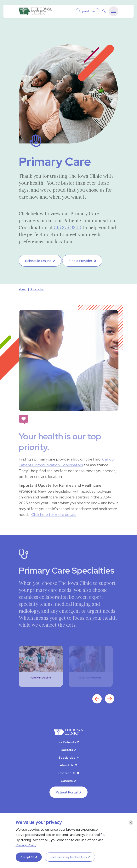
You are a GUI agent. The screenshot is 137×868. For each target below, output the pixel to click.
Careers (67, 781)
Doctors (67, 750)
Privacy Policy (26, 845)
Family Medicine (41, 678)
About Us (67, 765)
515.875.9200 (68, 228)
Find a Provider (80, 261)
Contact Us (67, 773)
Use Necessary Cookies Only (68, 857)
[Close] (131, 823)
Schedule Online (38, 261)
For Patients (67, 742)
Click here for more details (54, 515)
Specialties (67, 758)
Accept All (27, 857)
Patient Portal (67, 792)
